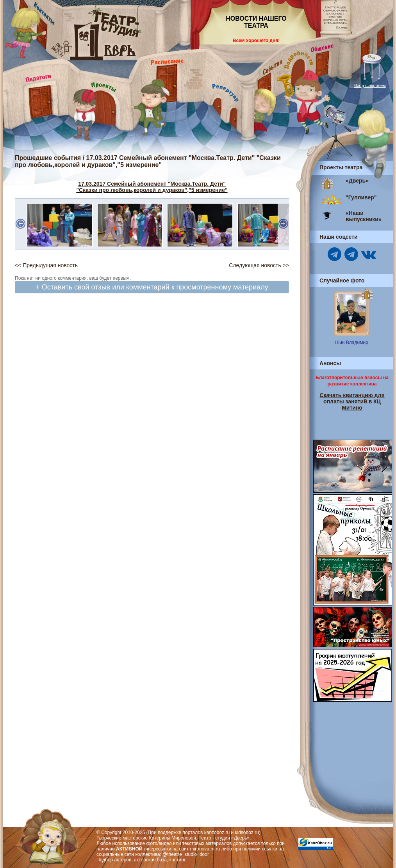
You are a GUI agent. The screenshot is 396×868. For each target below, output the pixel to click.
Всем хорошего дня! (256, 41)
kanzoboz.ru (217, 832)
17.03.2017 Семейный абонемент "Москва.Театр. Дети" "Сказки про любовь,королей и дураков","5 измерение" (152, 187)
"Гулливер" (361, 197)
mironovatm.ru (205, 849)
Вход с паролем (370, 85)
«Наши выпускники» (364, 216)
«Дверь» (357, 181)
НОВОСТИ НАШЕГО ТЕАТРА (256, 22)
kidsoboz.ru (247, 832)
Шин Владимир (352, 343)
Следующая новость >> (259, 265)
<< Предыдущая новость (46, 265)
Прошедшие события (48, 158)
